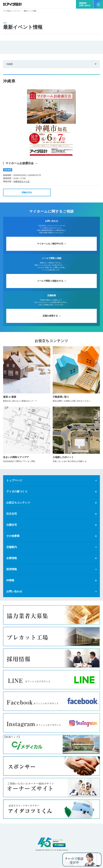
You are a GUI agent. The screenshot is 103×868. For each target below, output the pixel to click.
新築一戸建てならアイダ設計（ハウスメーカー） (13, 4)
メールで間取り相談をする (50, 281)
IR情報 (10, 580)
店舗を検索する (50, 316)
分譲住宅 (12, 525)
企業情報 (12, 558)
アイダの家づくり (17, 492)
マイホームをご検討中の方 (50, 244)
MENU (97, 3)
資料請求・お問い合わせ (85, 4)
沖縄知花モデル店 (21, 181)
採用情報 (12, 569)
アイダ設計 (52, 842)
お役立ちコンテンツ (18, 503)
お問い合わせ (14, 591)
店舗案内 (12, 547)
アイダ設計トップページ (12, 11)
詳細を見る (27, 192)
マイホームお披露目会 (20, 163)
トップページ (14, 480)
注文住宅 (12, 514)
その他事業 (13, 536)
